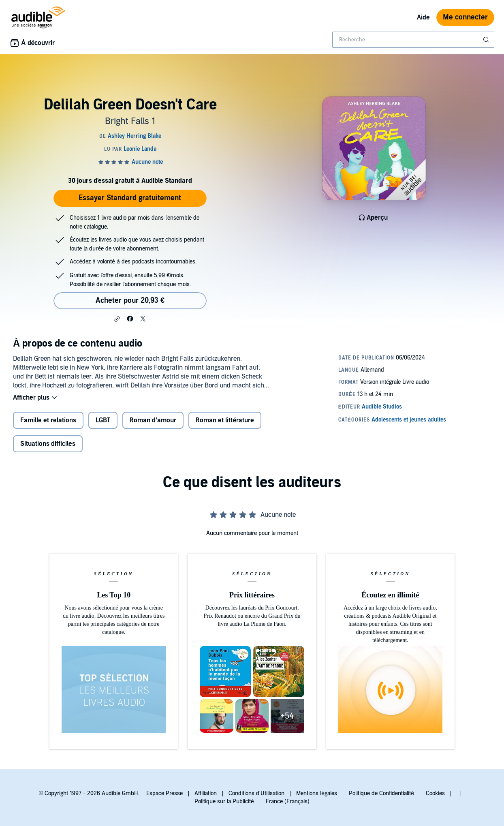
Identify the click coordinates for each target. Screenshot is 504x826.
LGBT (103, 420)
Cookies (435, 793)
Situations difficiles (48, 444)
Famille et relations (48, 420)
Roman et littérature (225, 420)
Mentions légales (317, 793)
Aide (423, 17)
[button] (117, 319)
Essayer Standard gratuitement (130, 198)
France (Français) (288, 801)
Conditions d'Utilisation (256, 793)
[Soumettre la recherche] (487, 40)
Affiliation (206, 793)
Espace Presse (164, 793)
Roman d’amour (153, 420)
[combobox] (413, 40)
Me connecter (465, 17)
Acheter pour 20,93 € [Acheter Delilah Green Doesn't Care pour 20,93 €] (130, 301)
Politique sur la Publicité (224, 801)
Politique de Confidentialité (381, 793)
